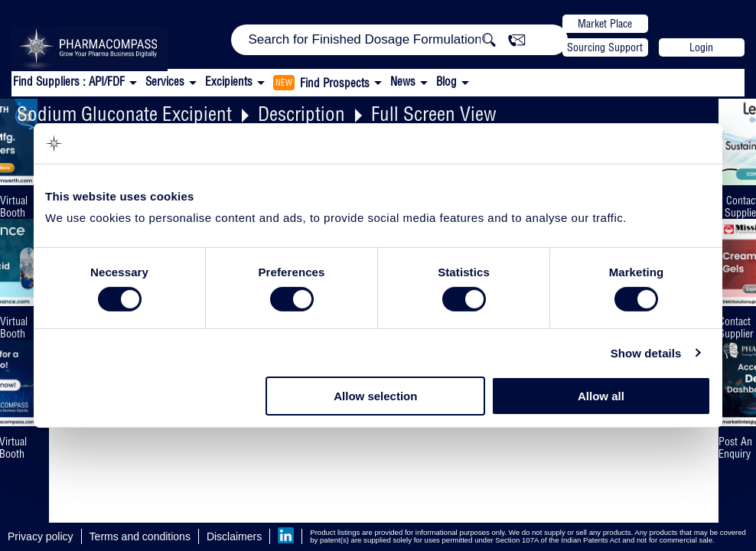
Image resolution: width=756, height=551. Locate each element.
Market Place (605, 24)
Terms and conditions (140, 536)
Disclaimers (234, 536)
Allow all (601, 396)
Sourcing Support (605, 47)
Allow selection (375, 396)
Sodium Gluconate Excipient (124, 114)
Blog (446, 82)
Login (701, 47)
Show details (646, 353)
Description (301, 114)
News (403, 82)
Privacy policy (41, 536)
